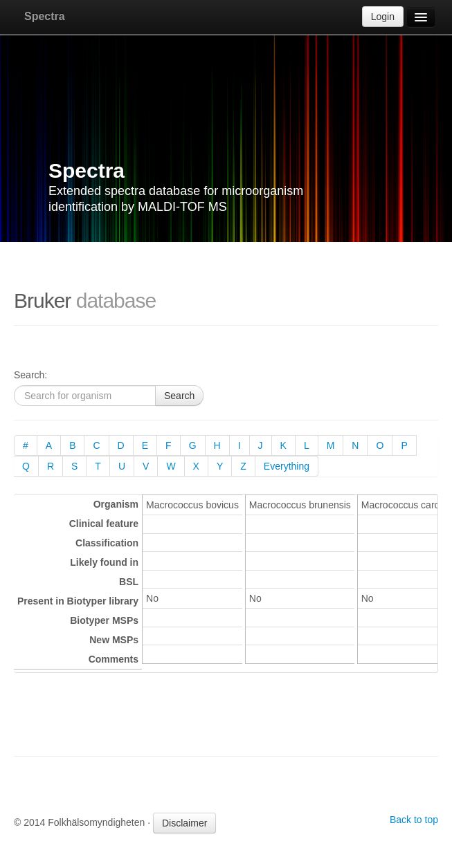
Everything (287, 466)
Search (179, 396)
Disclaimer (184, 823)
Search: (30, 375)
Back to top (414, 820)
